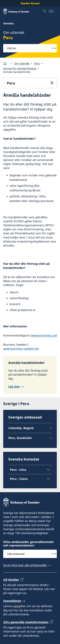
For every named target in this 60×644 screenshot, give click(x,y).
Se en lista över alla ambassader (25, 565)
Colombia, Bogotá (21, 428)
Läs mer (14, 386)
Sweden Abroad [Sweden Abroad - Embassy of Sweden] (30, 3)
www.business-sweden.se (20, 349)
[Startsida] (6, 63)
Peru (37, 63)
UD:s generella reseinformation (26, 622)
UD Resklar (11, 580)
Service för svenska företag (20, 68)
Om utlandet (22, 63)
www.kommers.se (44, 335)
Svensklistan (12, 601)
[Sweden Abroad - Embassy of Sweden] (19, 11)
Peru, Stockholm (20, 438)
